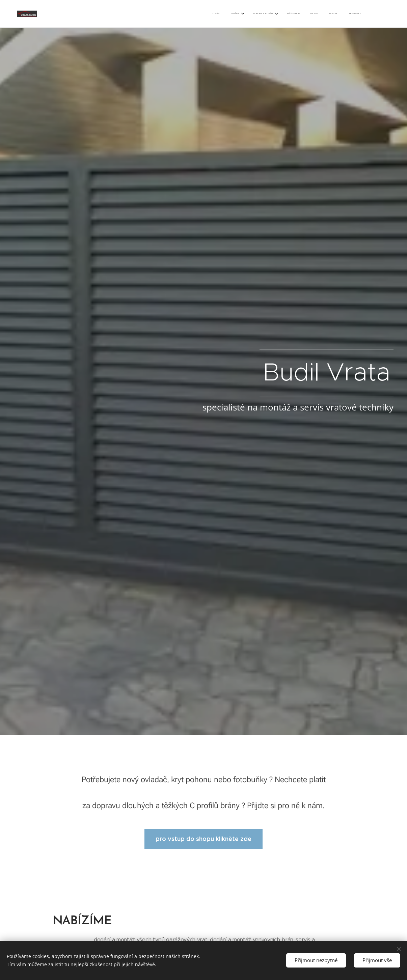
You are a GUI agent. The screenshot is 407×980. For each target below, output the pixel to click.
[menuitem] (291, 14)
